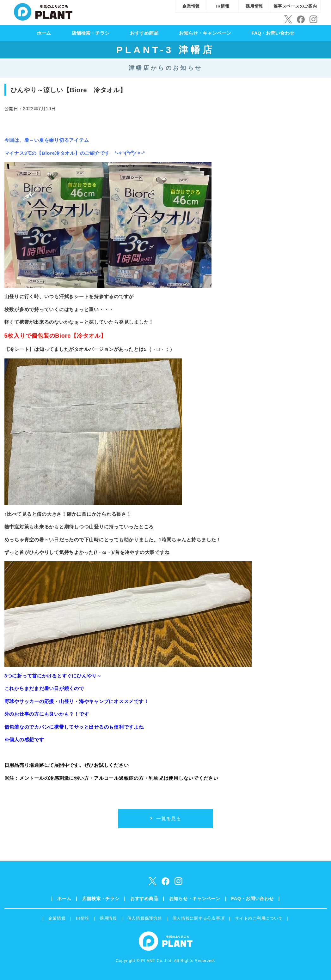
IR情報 (223, 6)
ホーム (44, 33)
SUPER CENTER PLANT (43, 11)
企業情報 (191, 6)
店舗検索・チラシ (90, 33)
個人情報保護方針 (145, 918)
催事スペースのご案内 (295, 6)
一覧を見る (169, 818)
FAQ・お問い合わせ (273, 33)
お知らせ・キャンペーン (205, 33)
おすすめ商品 (144, 33)
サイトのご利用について (259, 918)
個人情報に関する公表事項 (198, 918)
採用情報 (254, 6)
